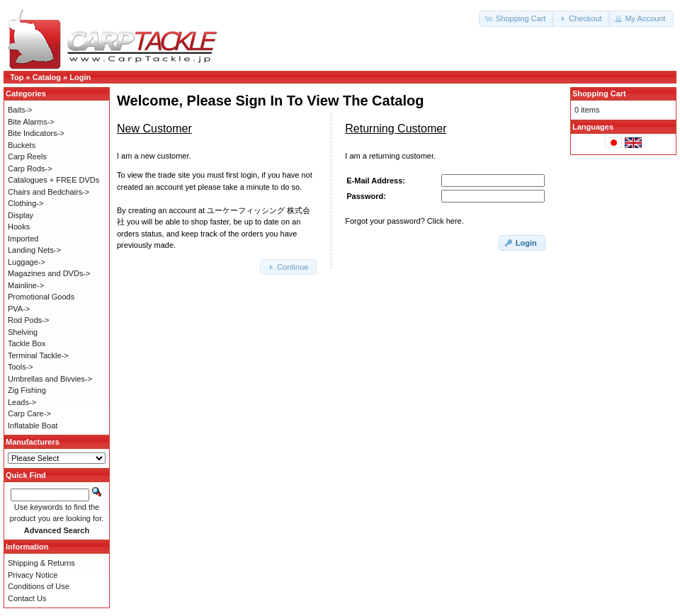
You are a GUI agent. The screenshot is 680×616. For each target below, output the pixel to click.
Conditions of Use (39, 586)
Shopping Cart (599, 93)
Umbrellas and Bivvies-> (50, 379)
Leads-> (22, 402)
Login (80, 77)
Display (21, 215)
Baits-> (20, 110)
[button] (516, 19)
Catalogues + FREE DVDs (53, 180)
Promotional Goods (41, 297)
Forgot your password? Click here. (404, 221)
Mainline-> (26, 285)
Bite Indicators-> (36, 133)
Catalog (47, 77)
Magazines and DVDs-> (49, 273)
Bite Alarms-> (31, 122)
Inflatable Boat (33, 426)
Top (17, 77)
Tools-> (21, 367)
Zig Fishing (27, 390)
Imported (23, 239)
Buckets (22, 145)
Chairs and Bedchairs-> (49, 192)
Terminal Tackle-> (38, 355)
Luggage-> (27, 262)
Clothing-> (25, 203)
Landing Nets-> (34, 250)
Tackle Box (27, 343)
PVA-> (19, 309)
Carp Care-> (29, 413)
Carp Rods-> (30, 169)
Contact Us (27, 598)
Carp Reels (27, 156)
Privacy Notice (33, 575)
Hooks (19, 227)
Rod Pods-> (28, 320)
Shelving (23, 332)
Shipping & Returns (41, 563)
